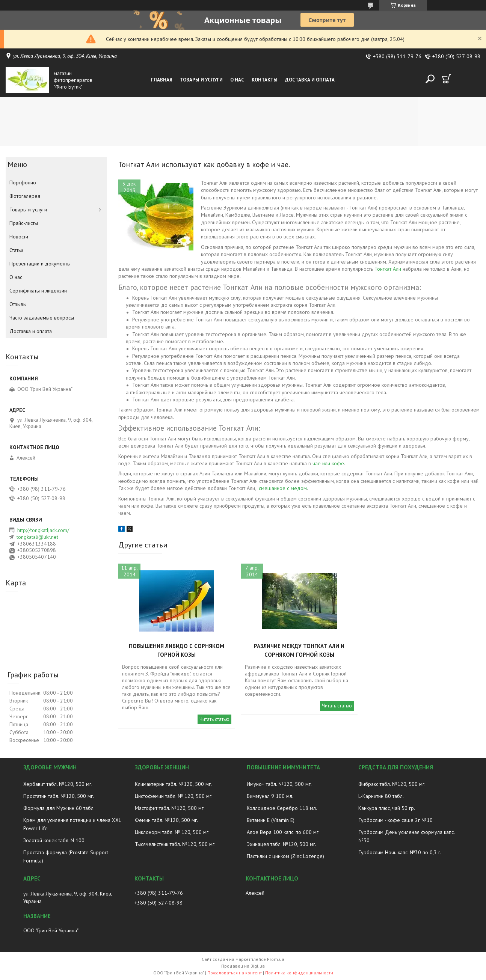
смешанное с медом (283, 488)
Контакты (265, 80)
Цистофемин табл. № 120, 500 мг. (174, 796)
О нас (237, 80)
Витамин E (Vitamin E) (271, 820)
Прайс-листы (24, 223)
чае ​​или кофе (328, 463)
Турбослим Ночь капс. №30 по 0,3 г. (400, 852)
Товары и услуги (201, 80)
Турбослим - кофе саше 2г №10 (395, 820)
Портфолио (23, 182)
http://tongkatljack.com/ (43, 530)
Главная (162, 80)
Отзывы (18, 304)
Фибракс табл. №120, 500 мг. (392, 784)
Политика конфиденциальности (299, 973)
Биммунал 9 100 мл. (270, 796)
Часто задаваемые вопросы (42, 318)
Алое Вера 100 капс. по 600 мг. (283, 832)
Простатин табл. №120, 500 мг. (59, 796)
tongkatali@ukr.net (37, 537)
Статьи (16, 250)
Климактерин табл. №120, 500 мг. (173, 784)
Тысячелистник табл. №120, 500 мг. (175, 844)
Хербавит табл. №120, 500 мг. (58, 784)
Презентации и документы (40, 264)
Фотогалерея (25, 196)
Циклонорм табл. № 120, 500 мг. (172, 832)
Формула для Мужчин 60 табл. (59, 808)
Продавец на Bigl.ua (243, 966)
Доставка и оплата (310, 80)
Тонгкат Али (388, 269)
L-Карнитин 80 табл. (381, 796)
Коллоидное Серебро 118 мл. (282, 808)
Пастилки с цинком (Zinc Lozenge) (285, 856)
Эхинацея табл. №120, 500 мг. (281, 844)
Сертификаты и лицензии (38, 291)
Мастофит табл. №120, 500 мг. (170, 808)
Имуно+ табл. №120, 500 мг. (279, 784)
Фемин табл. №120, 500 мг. (166, 820)
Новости (19, 237)
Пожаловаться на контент (235, 973)
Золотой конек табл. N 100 (54, 840)
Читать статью (214, 719)
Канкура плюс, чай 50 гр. (387, 808)
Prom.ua (276, 959)
